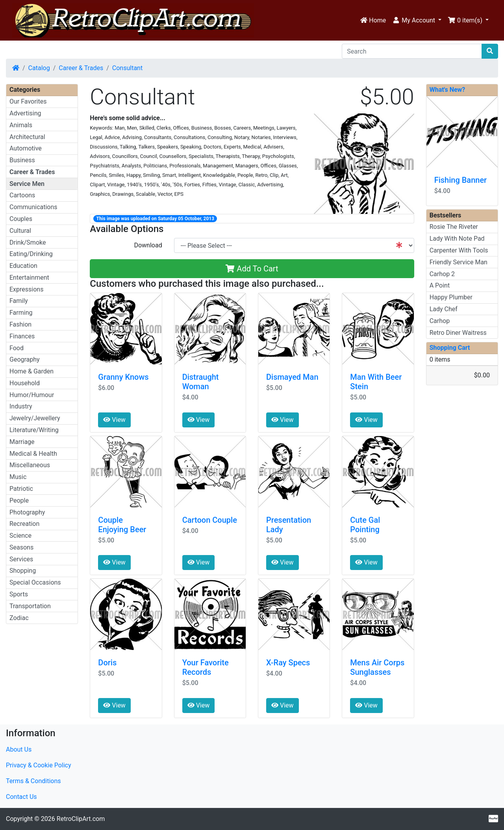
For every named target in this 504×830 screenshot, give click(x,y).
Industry (21, 406)
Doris (107, 663)
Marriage (22, 442)
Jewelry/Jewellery (35, 418)
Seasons (21, 547)
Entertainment (29, 278)
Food (17, 348)
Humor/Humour (32, 395)
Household (25, 383)
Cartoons (22, 195)
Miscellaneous (30, 465)
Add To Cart (252, 269)
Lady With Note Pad (457, 239)
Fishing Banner (461, 180)
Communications (33, 207)
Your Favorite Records (206, 667)
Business (22, 160)
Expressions (26, 289)
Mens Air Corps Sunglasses (377, 667)
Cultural (20, 231)
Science (20, 536)
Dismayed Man (292, 377)
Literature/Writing (34, 430)
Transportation (30, 606)
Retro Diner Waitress (458, 333)
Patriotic (21, 489)
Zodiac (19, 618)
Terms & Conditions (33, 781)
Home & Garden (31, 371)
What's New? (447, 90)
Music (18, 477)
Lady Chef (444, 309)
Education (23, 266)
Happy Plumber (451, 297)
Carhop (440, 321)
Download (148, 245)
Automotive (26, 148)
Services (21, 559)
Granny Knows (123, 377)
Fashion (20, 324)
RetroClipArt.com (81, 819)
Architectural (27, 137)
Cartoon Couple (210, 520)
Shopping (23, 571)
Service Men (27, 184)
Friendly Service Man (459, 262)
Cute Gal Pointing (365, 525)
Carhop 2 (442, 274)
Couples (21, 219)
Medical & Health (33, 454)
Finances (22, 336)
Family (19, 301)
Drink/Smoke (28, 242)
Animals (21, 125)
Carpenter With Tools (459, 250)
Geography (25, 359)
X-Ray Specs (288, 663)
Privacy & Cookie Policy (39, 765)
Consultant (127, 68)
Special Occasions (35, 582)
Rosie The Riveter (454, 227)
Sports (19, 594)
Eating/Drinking (31, 254)
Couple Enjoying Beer (122, 525)
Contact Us (21, 797)
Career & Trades (81, 68)
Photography (27, 512)
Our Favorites (28, 101)
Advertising (25, 113)
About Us (19, 749)
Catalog (39, 68)
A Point (440, 285)
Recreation (24, 524)
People (19, 500)
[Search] (412, 51)
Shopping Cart (450, 348)
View (114, 420)
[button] (417, 20)
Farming (21, 313)
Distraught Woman (201, 382)
